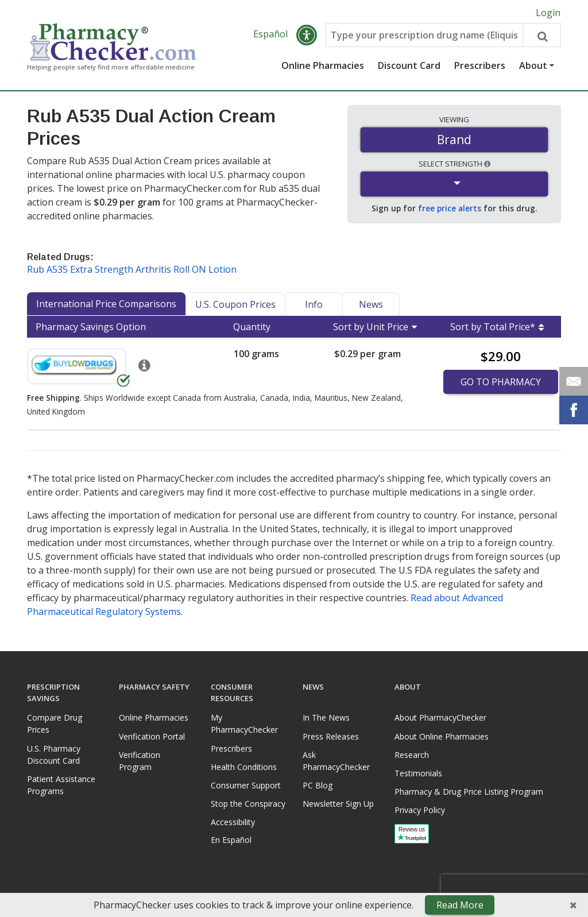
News (371, 305)
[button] (307, 36)
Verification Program (140, 761)
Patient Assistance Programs (61, 785)
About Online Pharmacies (442, 736)
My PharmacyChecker (244, 724)
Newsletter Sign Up (338, 804)
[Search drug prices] (541, 36)
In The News (326, 718)
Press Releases (331, 736)
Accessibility (233, 823)
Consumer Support (246, 785)
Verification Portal (152, 736)
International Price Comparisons (106, 304)
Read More (460, 905)
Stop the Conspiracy (248, 804)
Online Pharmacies (323, 66)
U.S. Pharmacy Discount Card (54, 755)
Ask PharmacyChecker (336, 761)
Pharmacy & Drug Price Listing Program (469, 792)
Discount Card (409, 66)
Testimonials (418, 773)
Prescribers (480, 66)
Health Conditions (244, 767)
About (533, 66)
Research (412, 755)
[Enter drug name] (424, 36)
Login (548, 13)
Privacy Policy (420, 810)
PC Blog (318, 785)
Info (314, 305)
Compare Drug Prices (55, 724)
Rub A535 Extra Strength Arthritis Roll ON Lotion (132, 270)
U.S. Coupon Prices (235, 305)
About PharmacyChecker (440, 718)
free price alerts (450, 209)
